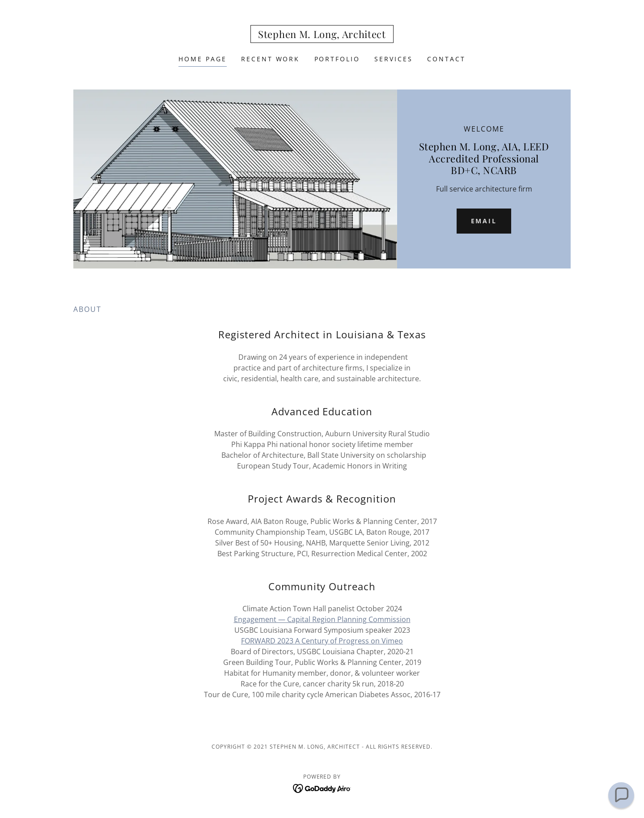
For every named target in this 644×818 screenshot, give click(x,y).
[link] (322, 35)
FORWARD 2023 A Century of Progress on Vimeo (322, 641)
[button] (621, 795)
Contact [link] (446, 59)
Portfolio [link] (337, 59)
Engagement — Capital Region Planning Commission (322, 619)
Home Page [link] (203, 59)
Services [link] (394, 59)
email (484, 221)
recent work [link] (271, 59)
